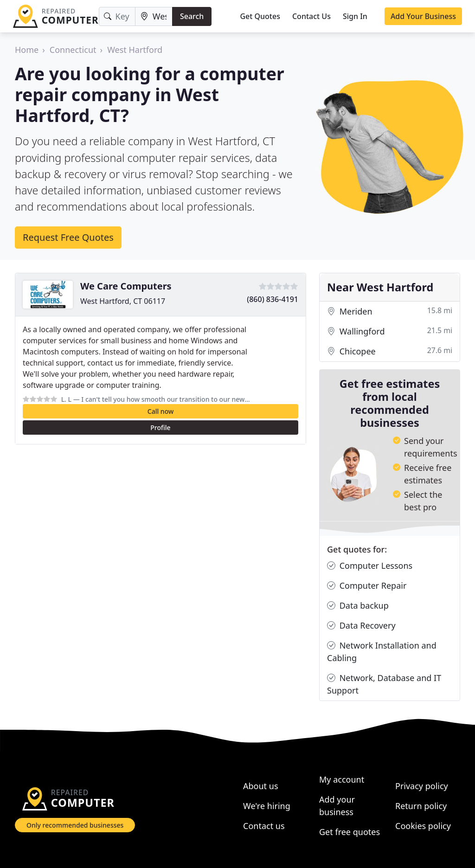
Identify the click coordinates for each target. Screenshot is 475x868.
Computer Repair (367, 586)
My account (342, 779)
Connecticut (73, 50)
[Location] (154, 16)
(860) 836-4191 (273, 299)
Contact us (264, 826)
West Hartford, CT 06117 (123, 301)
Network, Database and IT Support (384, 684)
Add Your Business (423, 16)
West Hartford (135, 50)
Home (27, 50)
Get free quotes (350, 832)
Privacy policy (422, 786)
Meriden (390, 312)
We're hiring (267, 806)
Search (192, 16)
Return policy (421, 806)
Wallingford (390, 331)
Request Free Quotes (68, 237)
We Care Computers (126, 286)
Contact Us (311, 16)
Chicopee (390, 351)
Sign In (355, 16)
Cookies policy (423, 826)
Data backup (358, 606)
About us (261, 786)
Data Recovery (361, 626)
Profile (160, 428)
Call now (160, 411)
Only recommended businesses (75, 825)
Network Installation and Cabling (382, 651)
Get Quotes (260, 16)
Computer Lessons (370, 566)
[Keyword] (117, 16)
